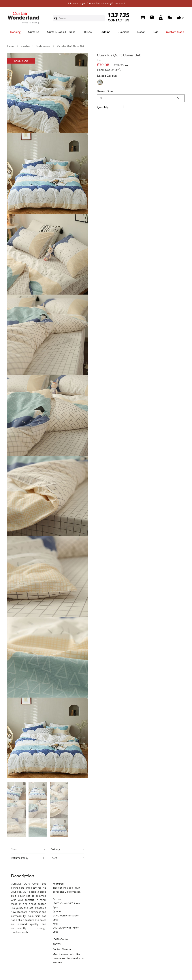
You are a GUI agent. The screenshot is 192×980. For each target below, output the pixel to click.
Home (11, 46)
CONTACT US (119, 20)
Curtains (34, 32)
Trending (15, 32)
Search (57, 19)
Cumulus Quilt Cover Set (70, 46)
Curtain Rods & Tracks (61, 32)
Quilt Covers (43, 46)
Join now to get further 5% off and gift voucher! (96, 4)
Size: (103, 98)
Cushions (123, 32)
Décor (141, 32)
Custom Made (175, 32)
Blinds (88, 32)
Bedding (105, 32)
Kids (156, 32)
